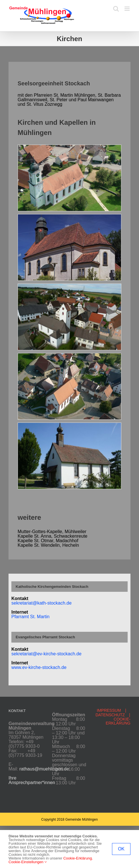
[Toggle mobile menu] (127, 9)
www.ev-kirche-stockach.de (39, 667)
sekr (16, 654)
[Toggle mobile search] (116, 9)
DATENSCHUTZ (110, 715)
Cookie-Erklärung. (78, 858)
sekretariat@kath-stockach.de (42, 603)
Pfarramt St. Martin (30, 617)
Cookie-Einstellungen (28, 862)
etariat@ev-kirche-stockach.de (51, 654)
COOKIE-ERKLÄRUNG (118, 721)
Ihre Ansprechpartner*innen (32, 780)
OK (121, 849)
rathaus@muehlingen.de (44, 769)
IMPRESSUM (109, 710)
